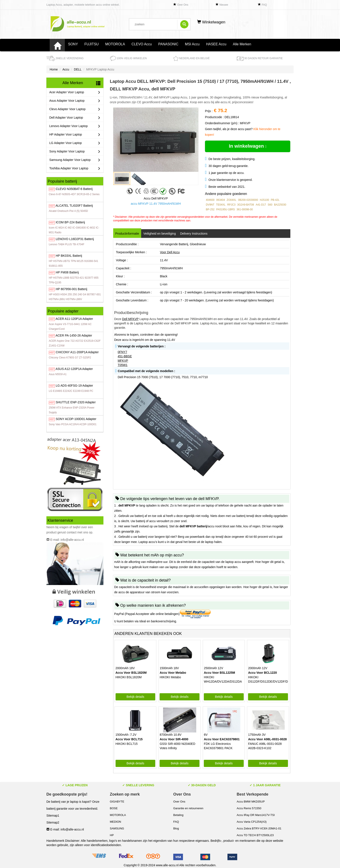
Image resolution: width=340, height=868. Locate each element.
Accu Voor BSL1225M (219, 673)
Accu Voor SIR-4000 (174, 739)
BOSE (114, 808)
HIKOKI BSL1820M (129, 677)
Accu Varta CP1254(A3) (252, 822)
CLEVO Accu (141, 44)
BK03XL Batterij (69, 256)
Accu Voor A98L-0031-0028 (267, 739)
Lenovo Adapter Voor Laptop (75, 126)
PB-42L (275, 200)
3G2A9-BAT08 (246, 205)
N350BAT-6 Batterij (74, 189)
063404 (221, 200)
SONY (73, 44)
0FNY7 (123, 352)
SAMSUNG (117, 828)
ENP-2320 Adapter (76, 402)
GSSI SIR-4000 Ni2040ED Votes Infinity (177, 746)
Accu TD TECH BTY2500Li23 (255, 835)
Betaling (178, 815)
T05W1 (123, 365)
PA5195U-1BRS (226, 209)
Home (54, 69)
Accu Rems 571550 (249, 808)
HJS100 (264, 200)
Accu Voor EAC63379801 (222, 739)
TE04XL (221, 205)
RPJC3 (231, 205)
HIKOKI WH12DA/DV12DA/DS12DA (223, 679)
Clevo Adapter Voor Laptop (75, 109)
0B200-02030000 (248, 200)
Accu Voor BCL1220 (262, 673)
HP (112, 835)
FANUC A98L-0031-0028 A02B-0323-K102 (265, 746)
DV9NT (210, 205)
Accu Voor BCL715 (129, 739)
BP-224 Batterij (70, 222)
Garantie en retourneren (188, 808)
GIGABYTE (117, 802)
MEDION (116, 822)
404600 (210, 200)
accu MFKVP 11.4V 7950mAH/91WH (156, 204)
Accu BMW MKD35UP (251, 802)
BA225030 (280, 205)
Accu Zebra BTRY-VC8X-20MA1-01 (259, 828)
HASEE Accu (216, 44)
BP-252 (210, 209)
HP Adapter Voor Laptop (75, 135)
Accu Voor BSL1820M (131, 673)
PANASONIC (168, 44)
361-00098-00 (245, 209)
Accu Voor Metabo (173, 673)
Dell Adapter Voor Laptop (75, 118)
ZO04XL (231, 200)
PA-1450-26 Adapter (74, 335)
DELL (78, 69)
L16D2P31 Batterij (75, 239)
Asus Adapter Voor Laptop (75, 101)
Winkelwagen (211, 22)
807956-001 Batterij (71, 289)
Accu (66, 69)
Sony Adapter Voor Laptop (75, 151)
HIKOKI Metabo (170, 677)
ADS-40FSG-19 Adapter (74, 386)
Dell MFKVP (130, 319)
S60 (270, 205)
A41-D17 (261, 205)
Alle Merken (242, 44)
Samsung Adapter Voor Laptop (75, 160)
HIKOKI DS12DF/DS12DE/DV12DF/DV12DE (268, 679)
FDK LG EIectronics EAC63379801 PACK (218, 746)
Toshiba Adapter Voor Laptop (75, 168)
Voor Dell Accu (170, 252)
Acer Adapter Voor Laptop (75, 92)
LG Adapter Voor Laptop (75, 143)
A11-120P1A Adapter (74, 319)
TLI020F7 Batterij (74, 206)
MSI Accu (192, 44)
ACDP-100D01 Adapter (76, 419)
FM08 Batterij (67, 272)
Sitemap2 (53, 822)
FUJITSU (92, 44)
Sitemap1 (53, 816)
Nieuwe (224, 5)
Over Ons (183, 5)
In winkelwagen (248, 146)
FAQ (264, 5)
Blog (176, 828)
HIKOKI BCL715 (127, 744)
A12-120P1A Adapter (74, 369)
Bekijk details (136, 697)
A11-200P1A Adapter (77, 352)
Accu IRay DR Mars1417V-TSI (256, 815)
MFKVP (123, 361)
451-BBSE (125, 356)
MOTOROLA (115, 44)
